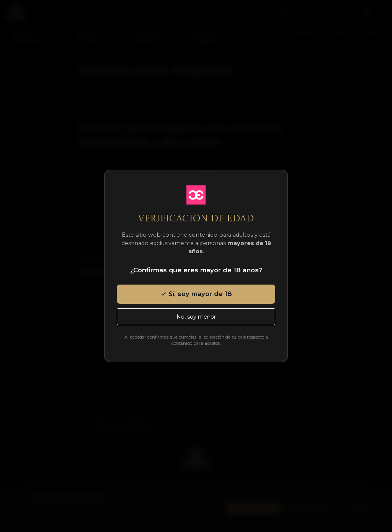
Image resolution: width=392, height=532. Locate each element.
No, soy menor (196, 317)
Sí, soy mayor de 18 (196, 294)
